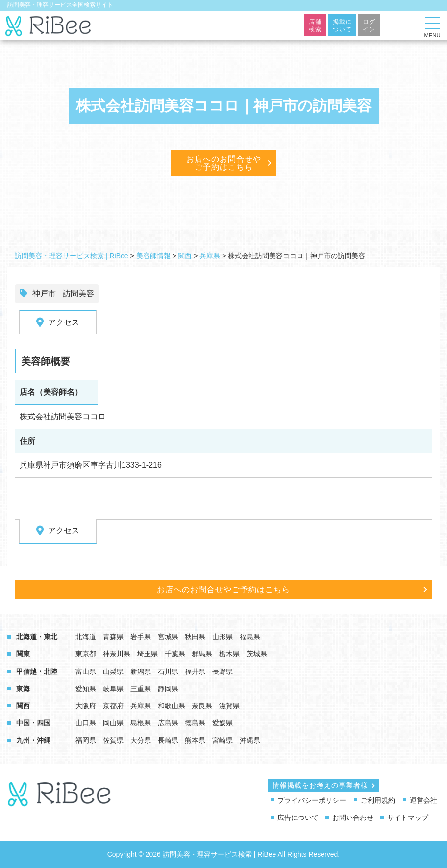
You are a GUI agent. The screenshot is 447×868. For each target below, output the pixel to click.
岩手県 (141, 637)
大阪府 (86, 706)
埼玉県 (148, 654)
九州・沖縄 (33, 740)
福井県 (195, 671)
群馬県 (202, 654)
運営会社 (423, 800)
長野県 (223, 671)
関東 (23, 654)
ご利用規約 (378, 800)
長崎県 (168, 740)
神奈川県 (117, 654)
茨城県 (257, 654)
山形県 (223, 637)
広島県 (168, 723)
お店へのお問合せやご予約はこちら (224, 163)
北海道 (86, 637)
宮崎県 (223, 740)
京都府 (113, 706)
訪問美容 (78, 293)
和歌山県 (172, 706)
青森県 (113, 637)
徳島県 (195, 723)
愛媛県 (223, 723)
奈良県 (202, 706)
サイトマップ (408, 818)
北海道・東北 (37, 637)
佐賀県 (113, 740)
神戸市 (44, 293)
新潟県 (141, 671)
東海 (23, 689)
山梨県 (113, 671)
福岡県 (86, 740)
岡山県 (113, 723)
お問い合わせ (353, 818)
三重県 (141, 689)
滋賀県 (229, 706)
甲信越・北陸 (37, 671)
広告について (298, 818)
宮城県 (168, 637)
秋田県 (195, 637)
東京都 (86, 654)
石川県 (168, 671)
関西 (23, 706)
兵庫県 (141, 706)
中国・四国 (33, 723)
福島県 (250, 637)
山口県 (86, 723)
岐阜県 (113, 689)
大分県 (141, 740)
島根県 (141, 723)
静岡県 (168, 689)
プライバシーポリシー (312, 800)
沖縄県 (250, 740)
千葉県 (175, 654)
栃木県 (229, 654)
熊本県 (195, 740)
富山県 (86, 671)
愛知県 (86, 689)
